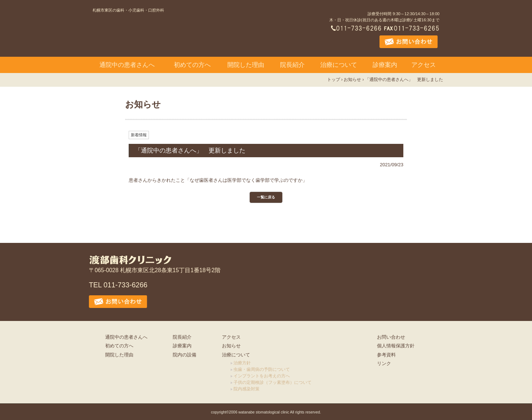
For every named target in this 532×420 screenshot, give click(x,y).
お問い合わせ (391, 337)
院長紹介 (292, 65)
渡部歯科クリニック (162, 35)
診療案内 (385, 65)
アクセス (424, 65)
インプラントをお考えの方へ (262, 376)
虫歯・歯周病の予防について (262, 369)
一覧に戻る (266, 197)
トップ (334, 80)
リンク (384, 363)
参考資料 (386, 355)
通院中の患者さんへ (127, 65)
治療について (339, 65)
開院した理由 (246, 65)
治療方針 (242, 363)
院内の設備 (185, 355)
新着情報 (139, 135)
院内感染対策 (246, 389)
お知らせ (231, 346)
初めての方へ (192, 65)
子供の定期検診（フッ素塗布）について (273, 382)
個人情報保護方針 (396, 346)
